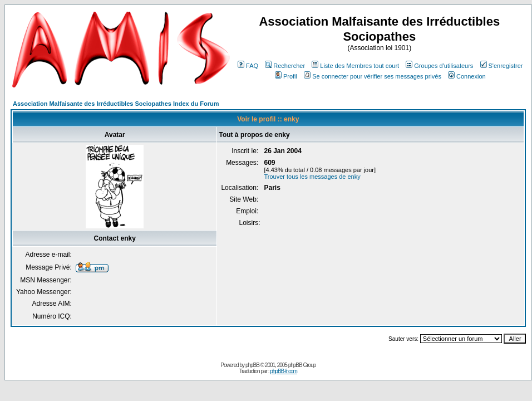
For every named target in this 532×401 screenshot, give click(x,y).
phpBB (252, 365)
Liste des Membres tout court (355, 66)
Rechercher (285, 66)
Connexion (467, 76)
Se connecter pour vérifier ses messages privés (373, 76)
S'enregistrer (502, 66)
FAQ (248, 66)
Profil (286, 76)
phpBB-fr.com (284, 371)
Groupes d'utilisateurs (439, 66)
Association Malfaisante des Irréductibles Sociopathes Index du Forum (116, 104)
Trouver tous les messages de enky (312, 177)
